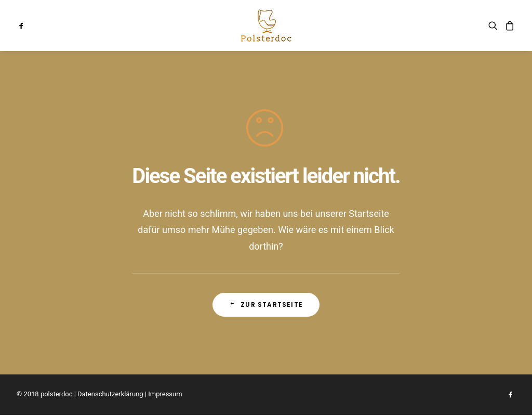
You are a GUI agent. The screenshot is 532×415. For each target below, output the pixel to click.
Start (174, 25)
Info (207, 25)
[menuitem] (31, 25)
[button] (31, 25)
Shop (440, 25)
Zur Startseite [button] (266, 304)
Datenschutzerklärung (110, 394)
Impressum (165, 394)
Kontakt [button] (333, 25)
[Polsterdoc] (266, 25)
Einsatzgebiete (389, 25)
